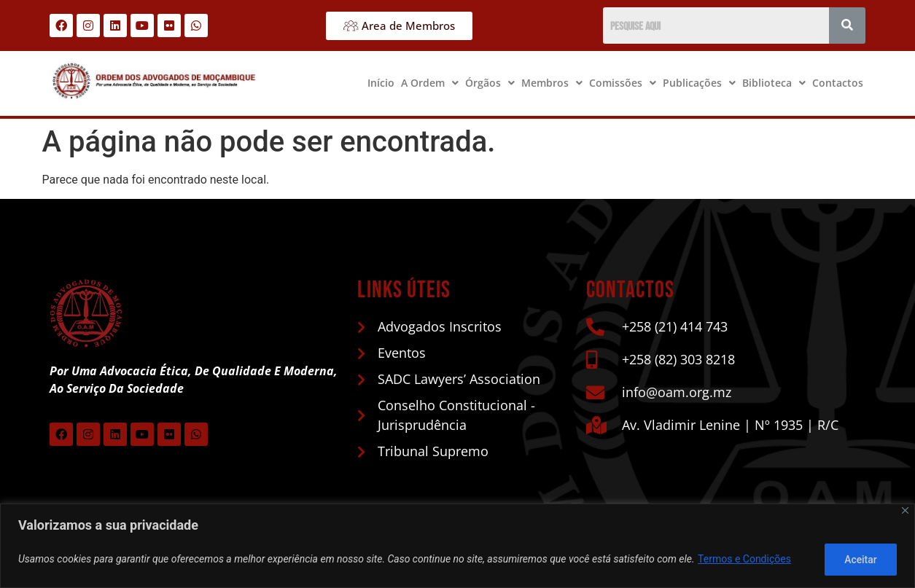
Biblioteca (774, 83)
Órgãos (490, 83)
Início (381, 83)
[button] (430, 83)
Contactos (838, 83)
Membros (552, 83)
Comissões (623, 83)
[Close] (905, 511)
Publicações (699, 83)
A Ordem (430, 83)
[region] (457, 546)
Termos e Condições (744, 560)
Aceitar (859, 560)
